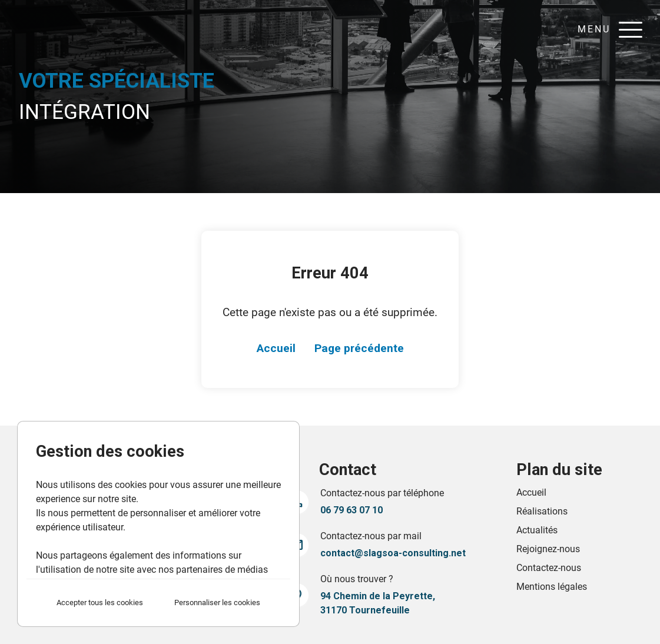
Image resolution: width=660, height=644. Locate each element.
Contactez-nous (549, 568)
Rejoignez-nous (548, 549)
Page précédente (359, 348)
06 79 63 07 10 (351, 510)
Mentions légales (552, 587)
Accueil (276, 348)
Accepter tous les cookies (100, 602)
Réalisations (542, 511)
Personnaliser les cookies (217, 602)
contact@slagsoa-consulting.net (393, 553)
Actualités (537, 530)
